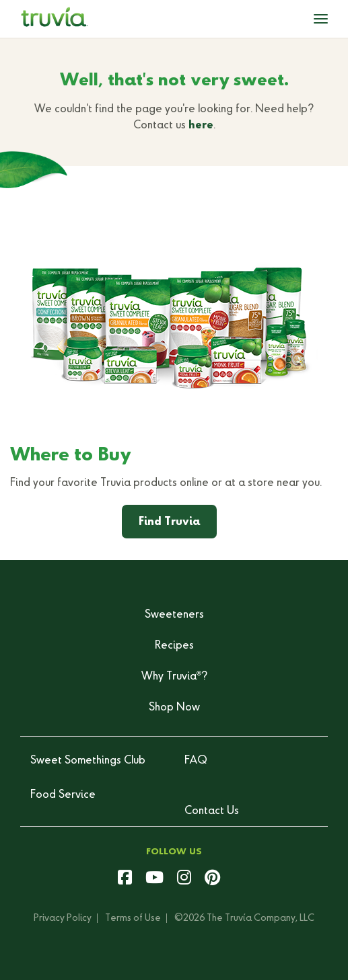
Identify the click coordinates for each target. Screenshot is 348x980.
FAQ (196, 761)
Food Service (63, 795)
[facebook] (125, 879)
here (201, 126)
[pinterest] (212, 879)
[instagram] (184, 879)
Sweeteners (174, 615)
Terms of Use (133, 918)
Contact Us (212, 811)
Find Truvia (169, 522)
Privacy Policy (63, 918)
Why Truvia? (174, 677)
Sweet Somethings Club (88, 761)
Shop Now (174, 708)
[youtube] (154, 879)
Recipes (174, 646)
